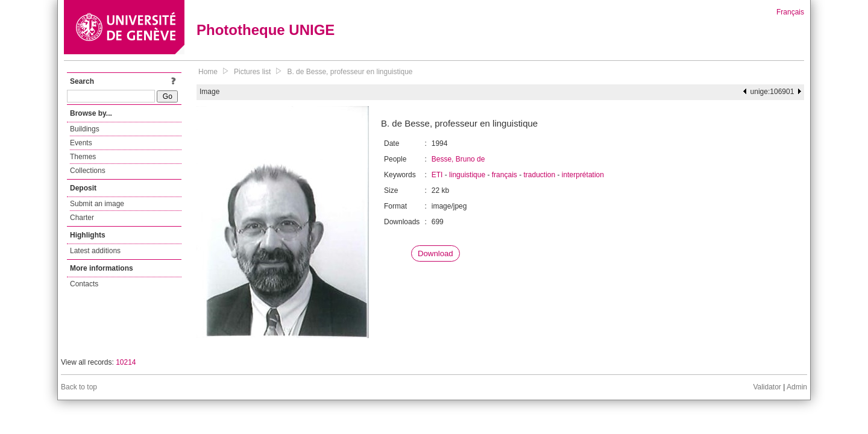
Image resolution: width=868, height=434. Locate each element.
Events (81, 143)
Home (208, 72)
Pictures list (252, 72)
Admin (797, 387)
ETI (437, 175)
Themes (83, 157)
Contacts (84, 284)
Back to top (79, 387)
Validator (767, 387)
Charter (82, 218)
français (505, 175)
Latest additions (95, 251)
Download (436, 253)
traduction (539, 175)
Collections (88, 171)
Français (790, 12)
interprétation (583, 175)
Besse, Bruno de (458, 159)
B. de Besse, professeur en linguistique (350, 72)
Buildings (85, 129)
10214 (126, 362)
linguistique (467, 175)
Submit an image (97, 204)
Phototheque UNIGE (266, 30)
